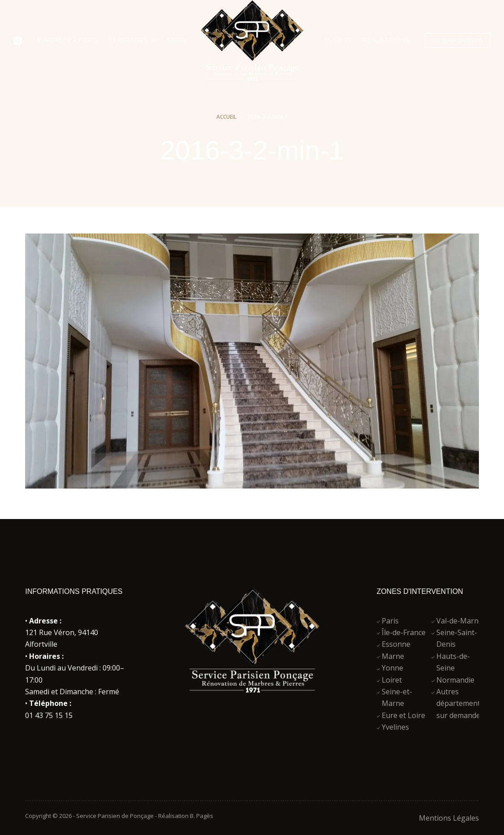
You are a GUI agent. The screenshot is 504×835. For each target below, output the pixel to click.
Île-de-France (404, 632)
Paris (390, 621)
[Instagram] (18, 41)
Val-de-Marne (459, 621)
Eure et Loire (403, 715)
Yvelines (395, 727)
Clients (338, 40)
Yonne (392, 668)
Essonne (396, 644)
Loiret (392, 680)
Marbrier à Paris (67, 40)
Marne (393, 656)
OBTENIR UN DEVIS (458, 40)
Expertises (134, 40)
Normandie (455, 680)
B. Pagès (202, 816)
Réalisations (386, 40)
